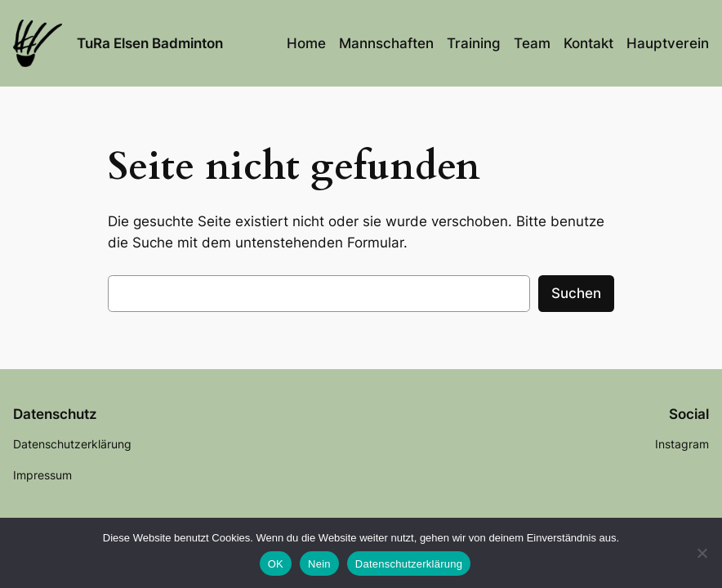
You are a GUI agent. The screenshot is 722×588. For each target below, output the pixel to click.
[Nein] (702, 553)
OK (276, 564)
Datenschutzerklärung (409, 564)
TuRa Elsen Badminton (150, 43)
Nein (319, 564)
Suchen (576, 293)
